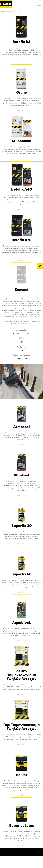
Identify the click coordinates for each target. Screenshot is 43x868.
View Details (21, 62)
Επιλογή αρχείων (21, 358)
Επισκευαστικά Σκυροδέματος (22, 11)
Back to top (33, 853)
